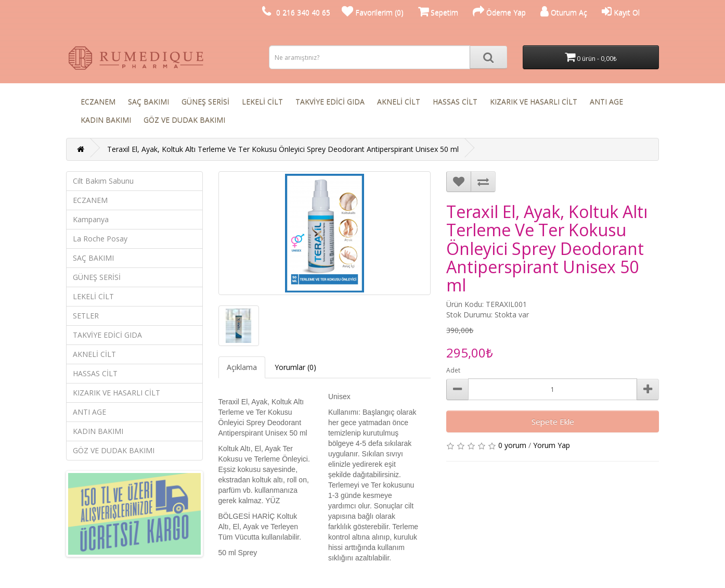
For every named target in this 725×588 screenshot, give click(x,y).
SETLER (86, 316)
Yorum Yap (552, 445)
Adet (453, 370)
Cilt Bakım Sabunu (103, 181)
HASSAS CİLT (455, 102)
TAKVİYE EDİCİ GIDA (330, 102)
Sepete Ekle (553, 421)
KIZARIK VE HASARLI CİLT (534, 102)
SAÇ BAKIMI (148, 102)
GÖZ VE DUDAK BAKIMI (184, 120)
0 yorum (512, 445)
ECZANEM (98, 102)
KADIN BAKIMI (106, 120)
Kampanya (91, 219)
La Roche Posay (100, 239)
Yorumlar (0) (295, 367)
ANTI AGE (606, 102)
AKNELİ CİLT (399, 102)
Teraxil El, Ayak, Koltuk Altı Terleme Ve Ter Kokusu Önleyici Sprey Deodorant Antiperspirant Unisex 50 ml (283, 149)
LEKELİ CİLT (262, 102)
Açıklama (242, 367)
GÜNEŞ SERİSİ (205, 102)
